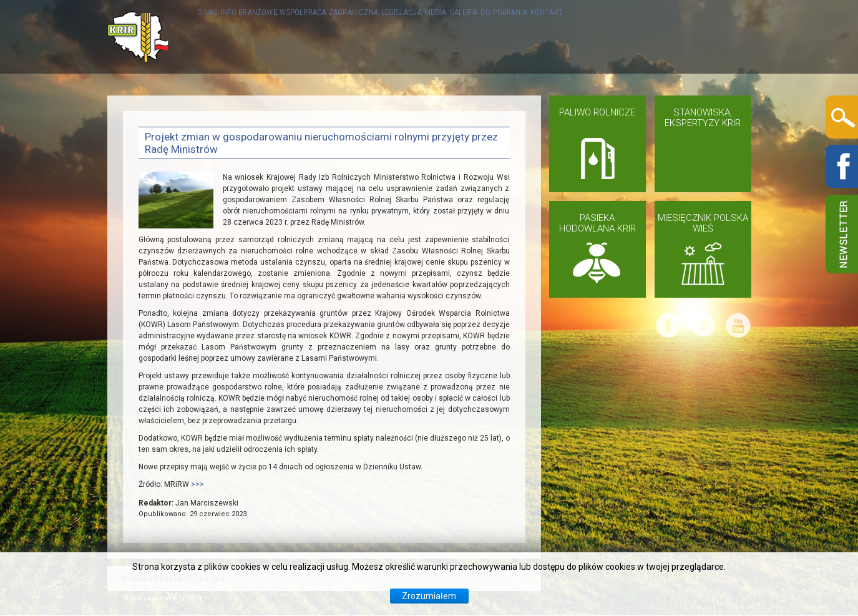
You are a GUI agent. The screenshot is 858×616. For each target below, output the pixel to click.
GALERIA (591, 37)
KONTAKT (716, 37)
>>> (197, 484)
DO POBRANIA (652, 37)
